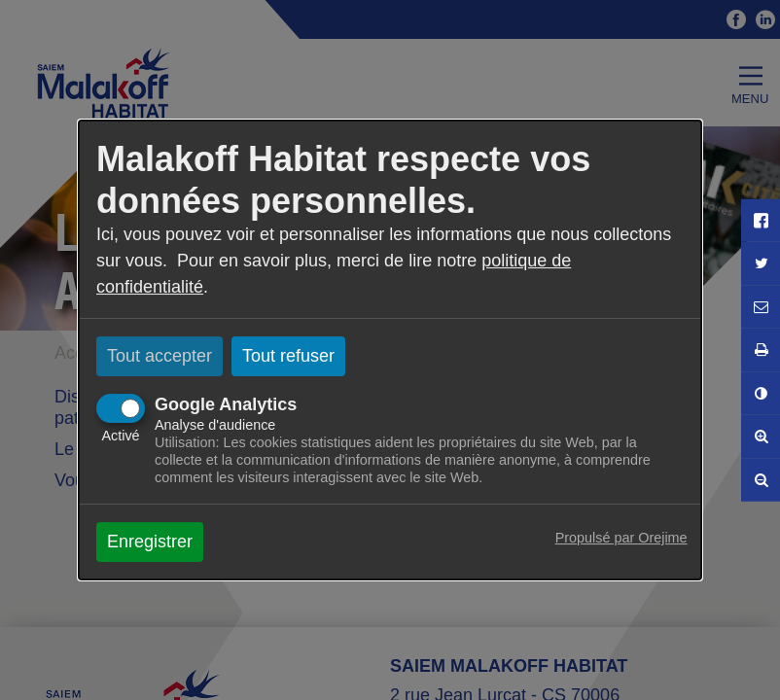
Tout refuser (288, 356)
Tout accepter (160, 356)
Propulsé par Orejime (621, 538)
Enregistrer (150, 542)
